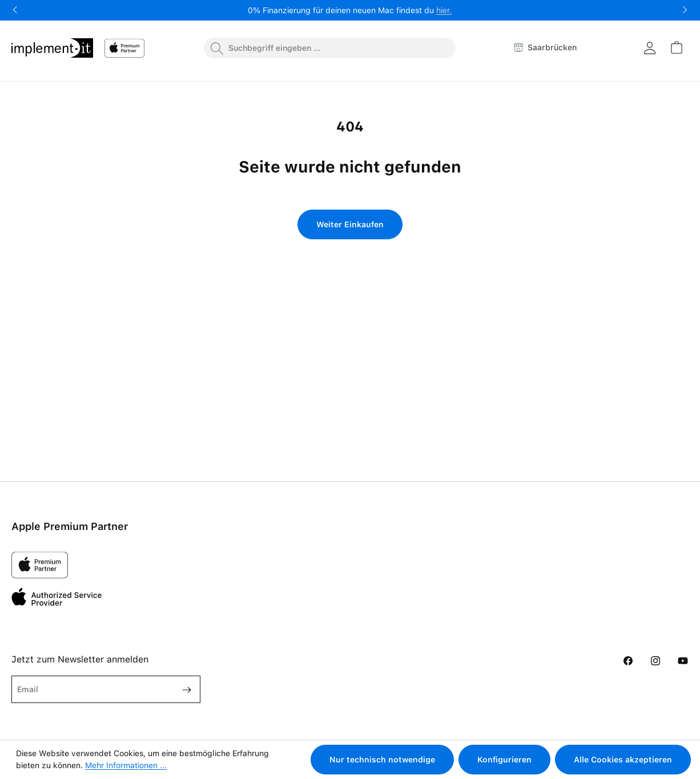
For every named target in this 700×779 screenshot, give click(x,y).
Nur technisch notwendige (382, 760)
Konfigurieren (504, 760)
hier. (444, 10)
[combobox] (330, 48)
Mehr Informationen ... (126, 765)
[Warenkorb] (676, 47)
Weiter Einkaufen (350, 224)
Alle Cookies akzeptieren (623, 760)
